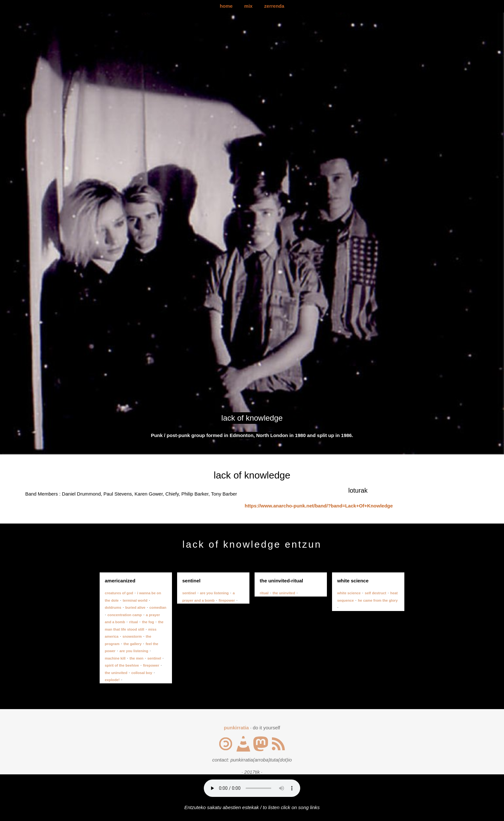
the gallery (132, 644)
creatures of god (119, 593)
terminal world (135, 600)
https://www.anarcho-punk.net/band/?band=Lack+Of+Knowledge (319, 506)
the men (136, 658)
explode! (112, 680)
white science (349, 593)
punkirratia (236, 728)
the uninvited (116, 673)
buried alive (135, 607)
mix (248, 6)
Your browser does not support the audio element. (252, 788)
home (226, 6)
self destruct (376, 593)
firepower (151, 665)
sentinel (154, 658)
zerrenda (274, 6)
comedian (158, 607)
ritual (134, 622)
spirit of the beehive (122, 665)
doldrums (113, 607)
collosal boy (142, 673)
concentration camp (125, 615)
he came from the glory (378, 600)
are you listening (134, 651)
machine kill (115, 658)
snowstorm (132, 636)
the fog (148, 622)
